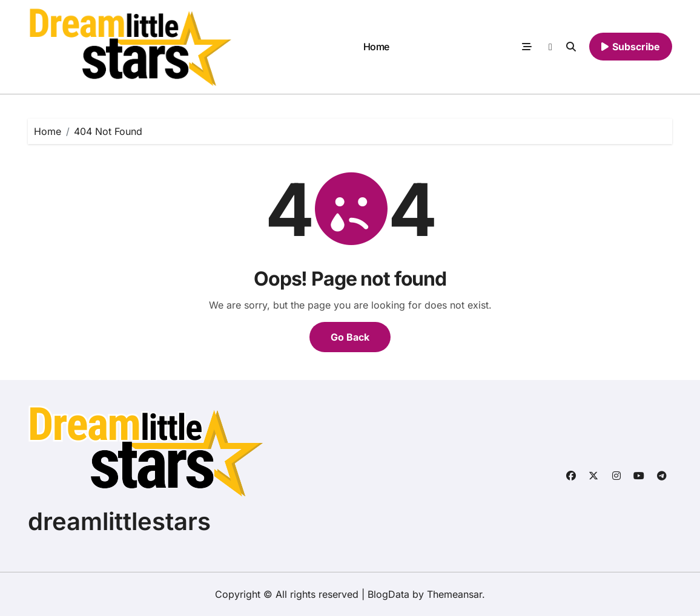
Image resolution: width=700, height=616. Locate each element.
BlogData (388, 594)
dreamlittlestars (119, 521)
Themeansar (454, 594)
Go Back (350, 337)
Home (376, 47)
